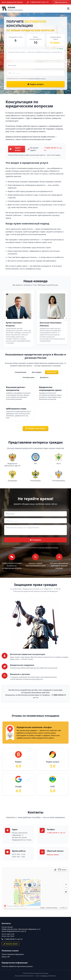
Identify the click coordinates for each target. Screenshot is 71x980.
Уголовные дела (28, 377)
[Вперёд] (66, 318)
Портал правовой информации (13, 954)
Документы (44, 377)
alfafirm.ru (45, 976)
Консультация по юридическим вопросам (29, 104)
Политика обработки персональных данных (17, 966)
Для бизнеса (52, 372)
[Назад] (5, 318)
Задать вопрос (15, 149)
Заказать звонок (53, 855)
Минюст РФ (6, 957)
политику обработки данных (37, 79)
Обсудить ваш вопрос (35, 428)
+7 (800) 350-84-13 (39, 2)
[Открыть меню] (68, 9)
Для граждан (37, 372)
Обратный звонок (61, 2)
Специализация (21, 372)
